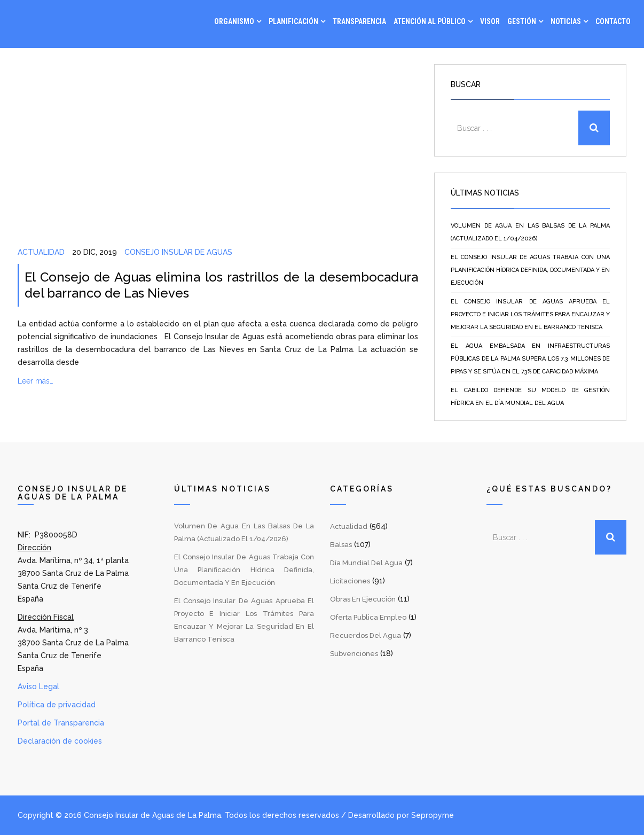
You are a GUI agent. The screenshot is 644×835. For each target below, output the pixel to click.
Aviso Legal (38, 686)
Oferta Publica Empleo (368, 617)
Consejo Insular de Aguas (178, 252)
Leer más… (36, 381)
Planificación (293, 21)
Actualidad (41, 252)
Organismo (234, 21)
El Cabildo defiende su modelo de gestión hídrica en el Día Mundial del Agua (530, 397)
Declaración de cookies (60, 741)
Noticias (566, 21)
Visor (490, 21)
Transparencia (359, 21)
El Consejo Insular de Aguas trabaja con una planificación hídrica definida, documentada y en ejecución (530, 270)
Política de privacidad (57, 705)
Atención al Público (430, 21)
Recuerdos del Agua (366, 635)
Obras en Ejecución (363, 599)
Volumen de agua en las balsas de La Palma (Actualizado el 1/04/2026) (530, 232)
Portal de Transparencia (61, 723)
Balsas (341, 545)
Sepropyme (433, 815)
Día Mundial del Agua (366, 563)
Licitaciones (350, 581)
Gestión (522, 21)
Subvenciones (354, 654)
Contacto (613, 21)
